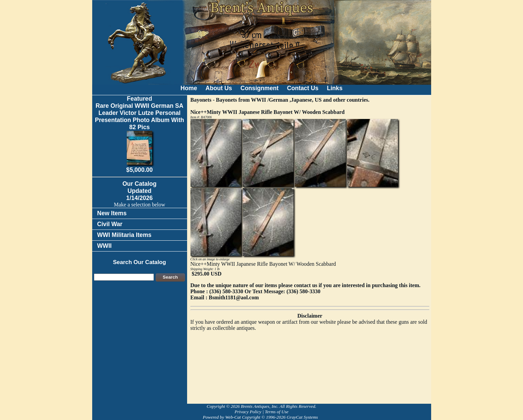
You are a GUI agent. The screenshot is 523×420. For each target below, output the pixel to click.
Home (189, 88)
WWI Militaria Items (124, 235)
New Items (112, 213)
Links (335, 88)
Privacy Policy (248, 412)
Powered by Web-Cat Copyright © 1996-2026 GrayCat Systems (261, 417)
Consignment (259, 88)
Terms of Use (277, 412)
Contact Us (303, 88)
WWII (105, 246)
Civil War (110, 224)
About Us (219, 88)
